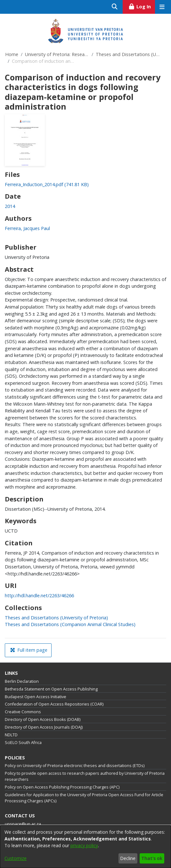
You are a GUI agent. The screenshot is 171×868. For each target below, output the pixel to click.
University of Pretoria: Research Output (57, 54)
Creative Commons (23, 712)
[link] (47, 184)
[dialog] (85, 847)
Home (12, 54)
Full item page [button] (29, 650)
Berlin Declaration (22, 681)
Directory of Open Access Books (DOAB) (43, 719)
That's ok (152, 858)
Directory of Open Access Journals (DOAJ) (44, 727)
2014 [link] (10, 206)
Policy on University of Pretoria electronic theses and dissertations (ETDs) (75, 766)
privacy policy (84, 845)
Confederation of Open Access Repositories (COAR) (54, 704)
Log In (142, 6)
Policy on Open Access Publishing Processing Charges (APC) (62, 787)
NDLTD (11, 735)
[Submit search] (115, 7)
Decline (128, 858)
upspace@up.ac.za (23, 824)
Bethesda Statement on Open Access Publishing (51, 689)
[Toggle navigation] (162, 7)
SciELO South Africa (23, 743)
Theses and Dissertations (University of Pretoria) (128, 54)
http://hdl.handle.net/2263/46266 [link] (39, 595)
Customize (16, 858)
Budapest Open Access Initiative (36, 697)
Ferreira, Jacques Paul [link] (27, 228)
